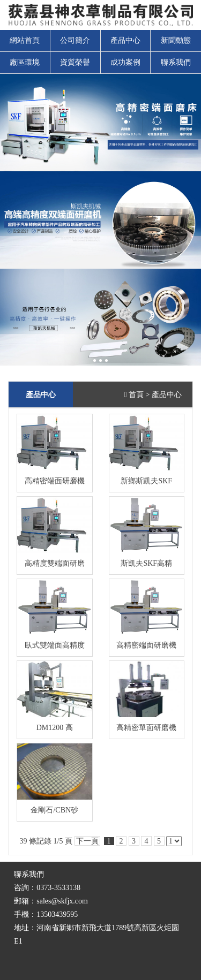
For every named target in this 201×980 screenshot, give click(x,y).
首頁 (136, 395)
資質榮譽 (75, 62)
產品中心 (125, 40)
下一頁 (87, 841)
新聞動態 (176, 40)
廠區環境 (25, 62)
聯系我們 (176, 62)
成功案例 (125, 62)
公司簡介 (75, 40)
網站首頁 (25, 40)
